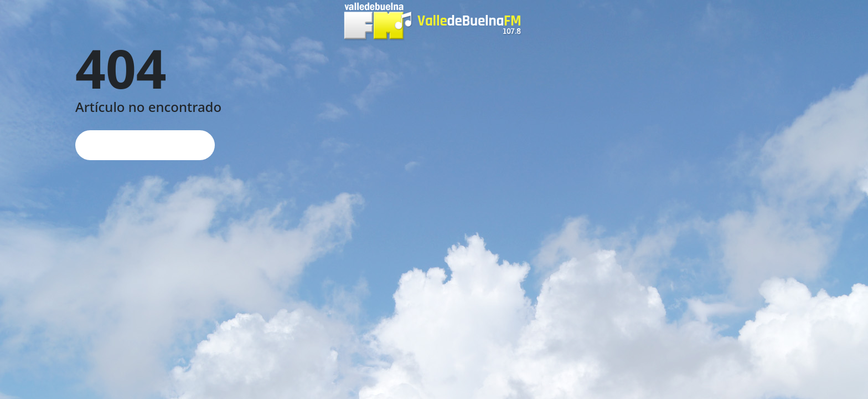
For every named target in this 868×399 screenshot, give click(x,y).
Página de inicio (145, 145)
